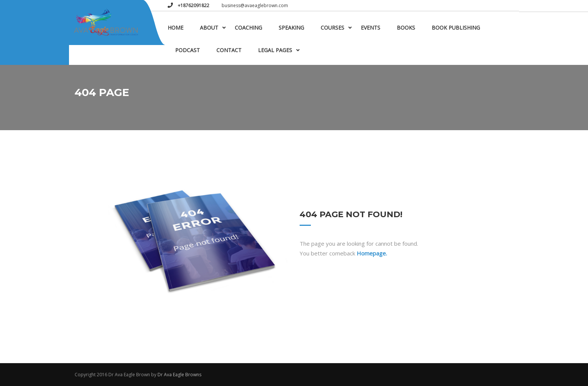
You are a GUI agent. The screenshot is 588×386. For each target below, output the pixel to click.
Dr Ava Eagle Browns (179, 375)
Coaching (248, 28)
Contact (229, 50)
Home (175, 28)
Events (370, 28)
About (209, 28)
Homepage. (372, 253)
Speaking (291, 28)
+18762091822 (193, 5)
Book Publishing (456, 28)
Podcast (187, 50)
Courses (332, 28)
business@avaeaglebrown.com (255, 5)
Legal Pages (275, 50)
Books (406, 28)
